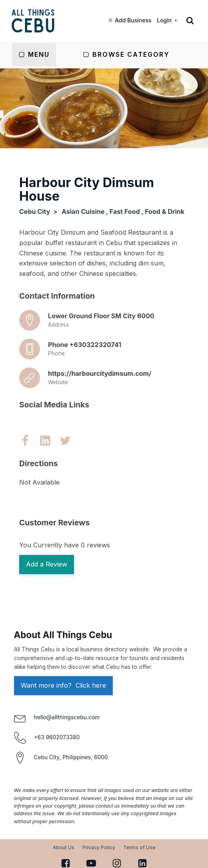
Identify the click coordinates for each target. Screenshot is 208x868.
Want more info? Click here (63, 685)
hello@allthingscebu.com (67, 717)
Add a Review (47, 564)
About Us (64, 847)
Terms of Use (139, 847)
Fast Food (125, 212)
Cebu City (35, 212)
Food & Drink (165, 212)
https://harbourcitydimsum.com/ (100, 373)
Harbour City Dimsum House (87, 189)
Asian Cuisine (83, 212)
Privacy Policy (99, 847)
